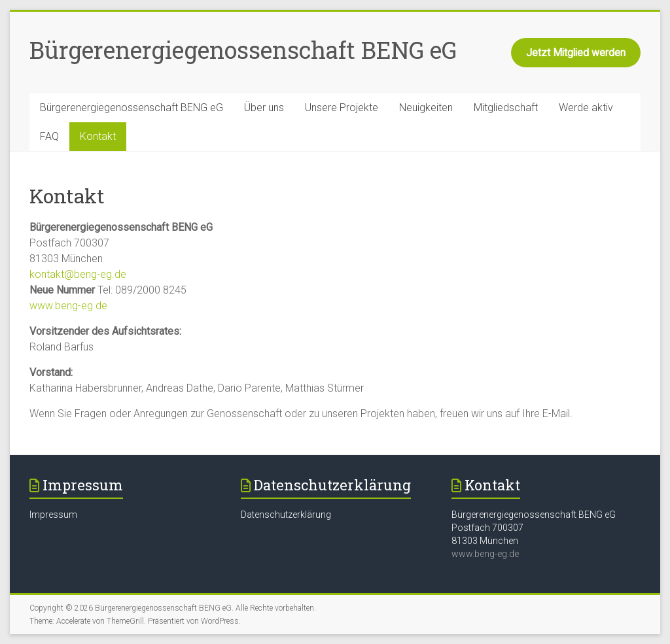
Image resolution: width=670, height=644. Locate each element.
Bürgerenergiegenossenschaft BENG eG (243, 50)
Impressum (53, 515)
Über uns (264, 108)
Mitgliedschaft (506, 108)
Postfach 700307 (487, 528)
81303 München (485, 541)
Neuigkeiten (426, 108)
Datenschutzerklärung (286, 515)
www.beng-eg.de (68, 306)
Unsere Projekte (342, 108)
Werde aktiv (586, 108)
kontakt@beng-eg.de (78, 274)
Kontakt (98, 136)
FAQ (49, 136)
